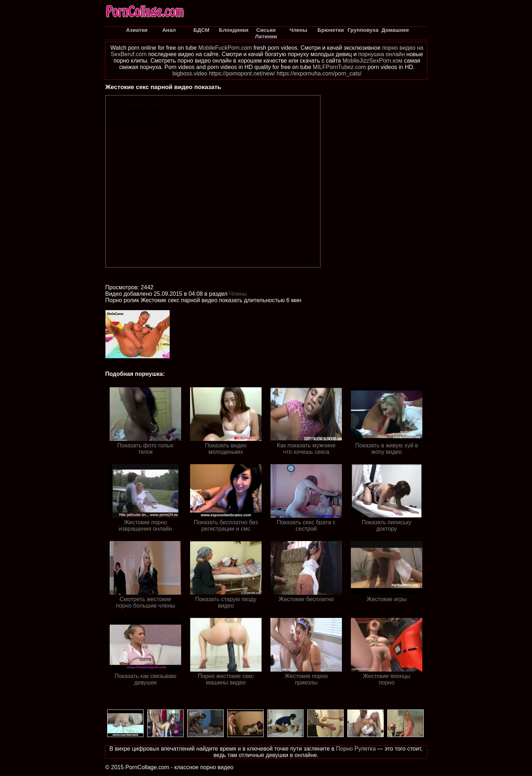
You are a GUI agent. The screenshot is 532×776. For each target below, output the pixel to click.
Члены (238, 294)
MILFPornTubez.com (340, 67)
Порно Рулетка (356, 749)
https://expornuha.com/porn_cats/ (319, 73)
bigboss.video (190, 73)
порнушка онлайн (382, 54)
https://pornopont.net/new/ (242, 73)
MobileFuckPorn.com (225, 48)
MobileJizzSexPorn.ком (373, 61)
